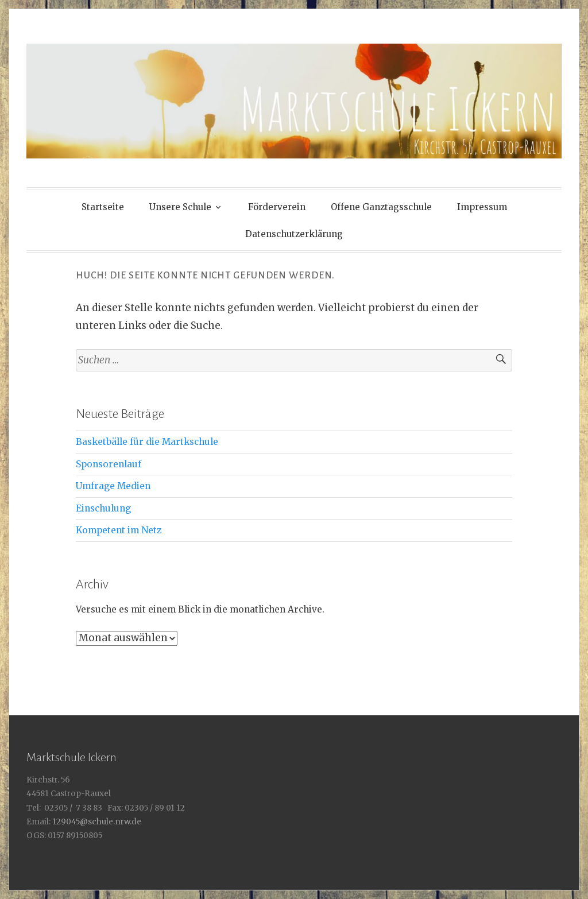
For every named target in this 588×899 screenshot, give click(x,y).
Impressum (482, 207)
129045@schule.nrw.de (96, 822)
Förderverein (277, 207)
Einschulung (103, 508)
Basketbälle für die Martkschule (147, 442)
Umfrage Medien (113, 486)
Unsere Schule (180, 207)
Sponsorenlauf (109, 464)
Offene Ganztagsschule (381, 207)
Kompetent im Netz (119, 530)
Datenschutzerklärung (294, 234)
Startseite (103, 207)
